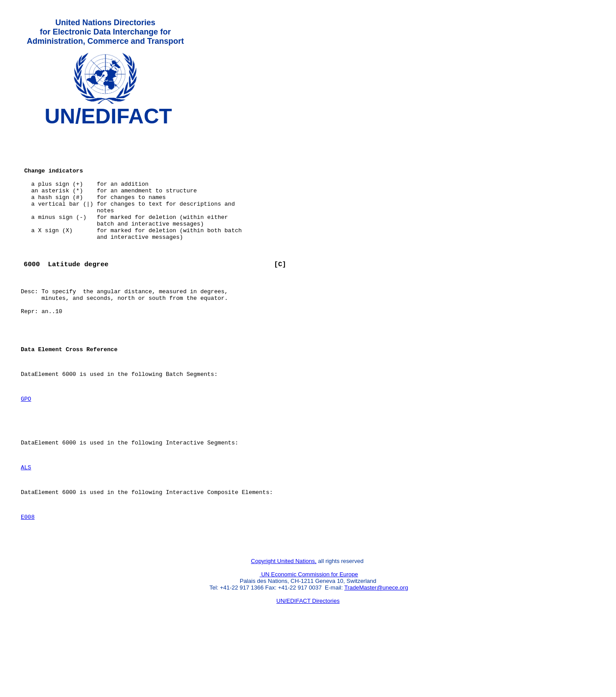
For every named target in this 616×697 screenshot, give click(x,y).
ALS (26, 521)
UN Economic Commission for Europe (309, 638)
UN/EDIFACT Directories (308, 664)
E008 (28, 576)
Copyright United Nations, (284, 624)
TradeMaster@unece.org (376, 651)
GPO (26, 444)
